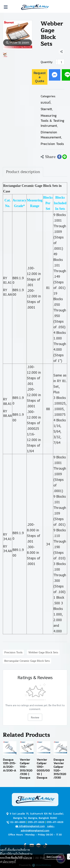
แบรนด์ (46, 102)
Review (35, 717)
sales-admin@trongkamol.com (38, 828)
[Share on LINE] (65, 157)
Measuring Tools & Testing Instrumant (52, 121)
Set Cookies (54, 857)
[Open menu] (6, 7)
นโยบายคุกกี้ (9, 861)
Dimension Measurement (51, 135)
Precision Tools (52, 144)
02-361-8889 (18, 822)
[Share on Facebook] (59, 157)
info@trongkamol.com (30, 826)
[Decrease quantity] (57, 62)
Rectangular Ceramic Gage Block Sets (27, 661)
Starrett (47, 109)
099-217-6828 (36, 822)
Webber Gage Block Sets (43, 652)
